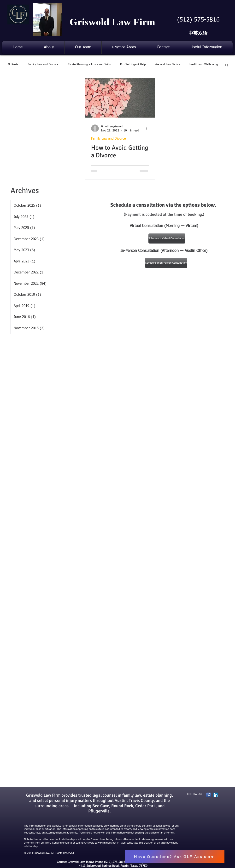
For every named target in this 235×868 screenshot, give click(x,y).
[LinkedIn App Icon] (216, 795)
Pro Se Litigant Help (133, 65)
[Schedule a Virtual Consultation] (167, 238)
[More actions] (148, 128)
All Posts (13, 65)
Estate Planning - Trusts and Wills (89, 65)
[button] (83, 48)
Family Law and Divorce (43, 65)
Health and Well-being (204, 65)
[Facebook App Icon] (209, 795)
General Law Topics (168, 65)
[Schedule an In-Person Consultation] (166, 263)
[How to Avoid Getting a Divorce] (120, 98)
